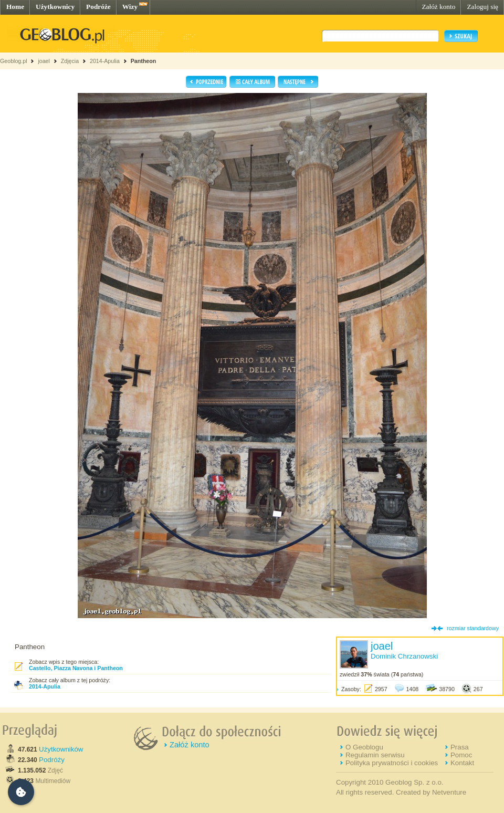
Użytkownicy (55, 7)
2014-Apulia (105, 61)
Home (15, 7)
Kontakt (462, 763)
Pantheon (144, 61)
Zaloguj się (482, 7)
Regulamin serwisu (375, 755)
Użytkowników (61, 749)
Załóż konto (438, 7)
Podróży (52, 760)
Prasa (460, 747)
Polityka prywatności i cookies (392, 763)
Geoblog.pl (14, 61)
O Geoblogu (364, 747)
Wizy (130, 7)
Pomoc (461, 755)
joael (44, 61)
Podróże (98, 7)
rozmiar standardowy (473, 628)
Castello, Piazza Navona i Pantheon (76, 668)
